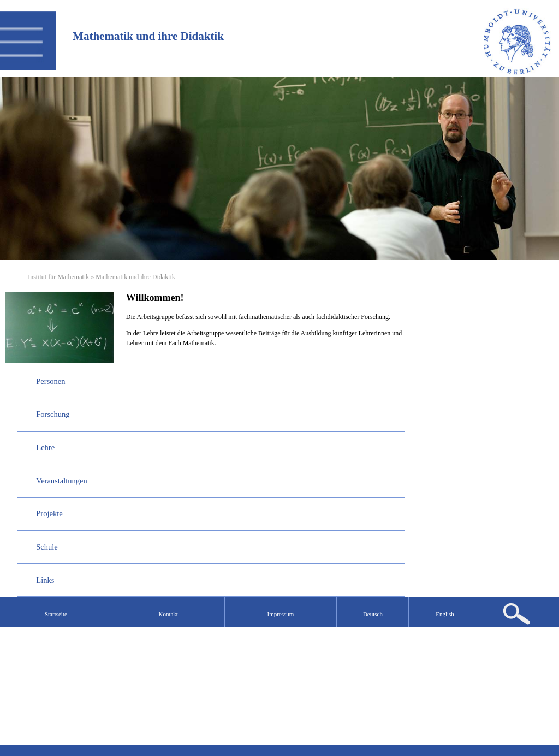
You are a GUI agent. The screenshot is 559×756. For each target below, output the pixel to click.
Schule (47, 547)
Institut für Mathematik (58, 277)
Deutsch (373, 614)
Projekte (49, 513)
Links (45, 580)
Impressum (281, 614)
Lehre (45, 447)
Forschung (53, 414)
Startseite (56, 614)
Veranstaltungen (61, 481)
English (445, 614)
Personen (50, 381)
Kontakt (168, 614)
